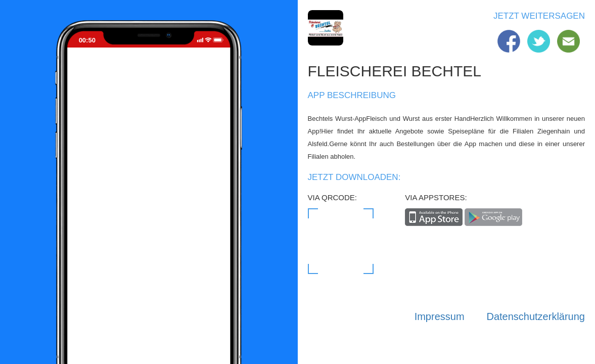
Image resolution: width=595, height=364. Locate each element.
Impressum (440, 316)
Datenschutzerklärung (536, 316)
